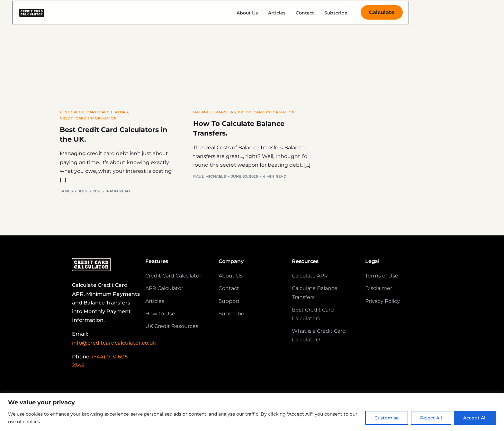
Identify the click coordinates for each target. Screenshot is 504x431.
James (66, 193)
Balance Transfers (215, 112)
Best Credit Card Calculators (94, 112)
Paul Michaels (210, 179)
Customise (387, 418)
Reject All (431, 418)
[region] (252, 412)
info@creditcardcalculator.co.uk (114, 345)
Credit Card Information (88, 118)
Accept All (475, 418)
